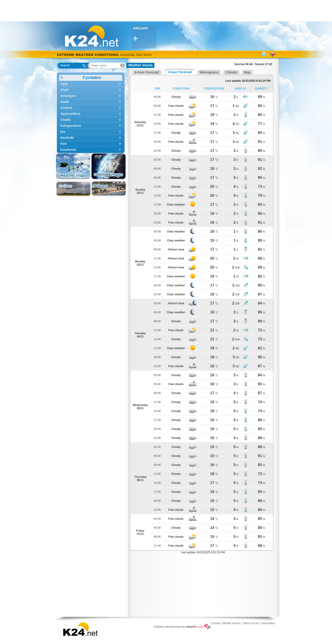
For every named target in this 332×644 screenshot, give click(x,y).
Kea (91, 144)
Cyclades (81, 78)
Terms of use (251, 623)
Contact (215, 623)
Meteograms (209, 72)
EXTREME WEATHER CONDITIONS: (88, 55)
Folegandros (91, 126)
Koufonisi (91, 149)
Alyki (91, 90)
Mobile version (232, 623)
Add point (145, 34)
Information (268, 623)
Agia (91, 84)
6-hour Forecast (147, 72)
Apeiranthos (91, 114)
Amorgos (91, 96)
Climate (231, 72)
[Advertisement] (166, 10)
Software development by (182, 627)
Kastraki (91, 138)
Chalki (91, 120)
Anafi (91, 102)
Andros (91, 108)
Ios (91, 132)
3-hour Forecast (180, 72)
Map (247, 72)
